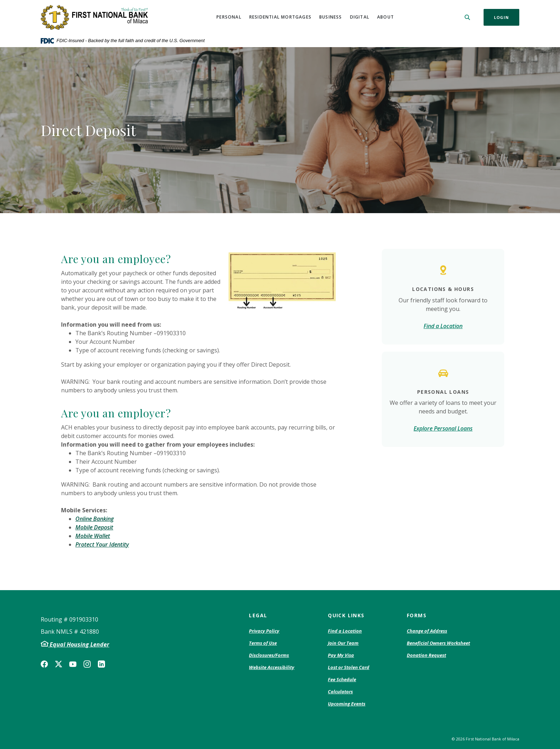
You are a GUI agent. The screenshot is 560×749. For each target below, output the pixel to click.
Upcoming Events (347, 704)
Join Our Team (343, 643)
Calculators (340, 692)
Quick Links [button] (346, 615)
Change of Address (427, 631)
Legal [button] (258, 615)
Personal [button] (229, 17)
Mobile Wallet (93, 536)
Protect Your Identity (102, 544)
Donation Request (426, 655)
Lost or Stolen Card (349, 667)
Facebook (44, 664)
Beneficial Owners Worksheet (438, 643)
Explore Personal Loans (443, 428)
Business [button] (331, 17)
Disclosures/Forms (269, 655)
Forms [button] (417, 615)
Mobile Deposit (94, 527)
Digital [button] (360, 17)
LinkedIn (101, 664)
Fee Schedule (342, 680)
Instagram (87, 664)
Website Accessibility (272, 667)
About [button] (386, 17)
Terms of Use (263, 643)
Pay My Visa (341, 655)
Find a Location (443, 326)
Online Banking (94, 519)
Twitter (59, 664)
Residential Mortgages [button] (280, 17)
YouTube (73, 664)
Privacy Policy (264, 631)
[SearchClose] (467, 17)
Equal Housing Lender (79, 644)
